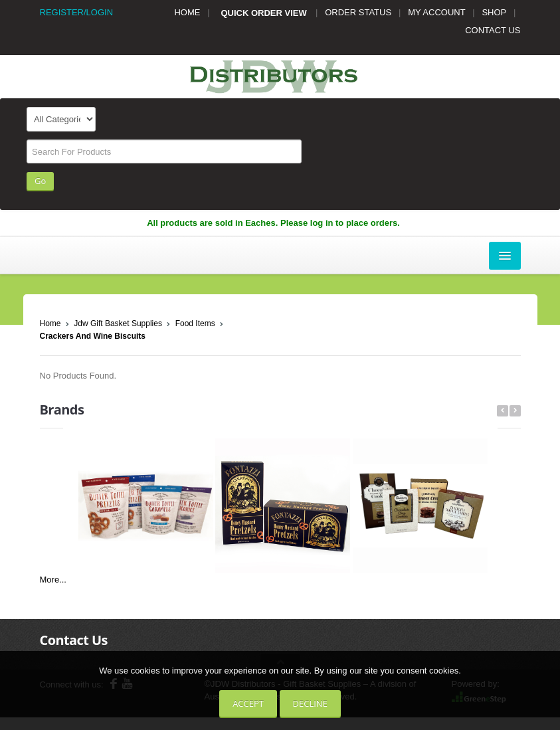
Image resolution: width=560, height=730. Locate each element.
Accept (248, 703)
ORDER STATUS (358, 12)
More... (53, 580)
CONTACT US (493, 30)
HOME (187, 12)
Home (50, 323)
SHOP (494, 12)
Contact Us (74, 640)
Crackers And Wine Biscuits (93, 336)
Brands (62, 410)
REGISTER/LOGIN (77, 12)
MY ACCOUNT (436, 12)
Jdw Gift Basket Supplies (118, 323)
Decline (310, 703)
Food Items (195, 323)
